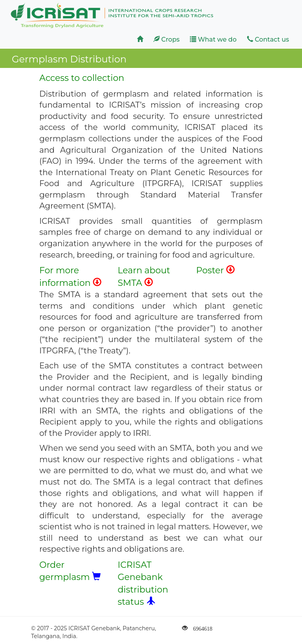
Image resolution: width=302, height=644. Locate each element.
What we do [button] (213, 39)
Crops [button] (167, 39)
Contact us (268, 39)
